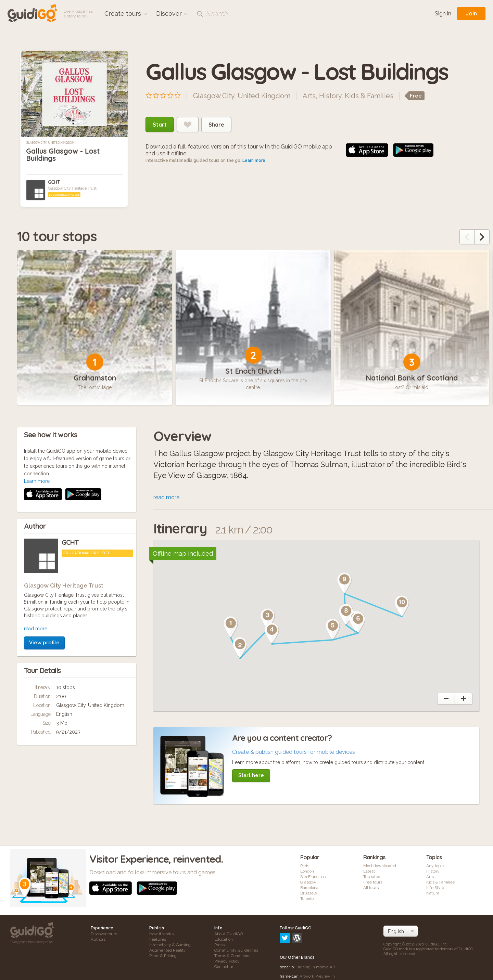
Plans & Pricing (163, 956)
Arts (309, 96)
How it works (161, 934)
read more (36, 537)
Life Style (435, 888)
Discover (172, 14)
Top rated (372, 877)
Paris (305, 866)
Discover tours (104, 934)
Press (219, 945)
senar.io (287, 938)
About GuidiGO (229, 934)
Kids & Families (369, 96)
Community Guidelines (236, 950)
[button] (231, 627)
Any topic (435, 866)
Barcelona (309, 888)
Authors (98, 939)
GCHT (54, 182)
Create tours (126, 14)
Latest (369, 871)
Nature (433, 893)
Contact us (224, 967)
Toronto (307, 899)
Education (224, 939)
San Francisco (313, 877)
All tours (371, 888)
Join (471, 13)
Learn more (254, 160)
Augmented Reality (168, 950)
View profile (44, 551)
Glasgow (308, 882)
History (330, 96)
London (307, 871)
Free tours (373, 882)
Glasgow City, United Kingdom (50, 143)
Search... (219, 14)
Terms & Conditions (232, 956)
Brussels (308, 893)
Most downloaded (380, 866)
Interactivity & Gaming (170, 945)
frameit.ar (289, 947)
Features (158, 939)
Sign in (443, 14)
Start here (251, 775)
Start (160, 125)
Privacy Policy (227, 961)
